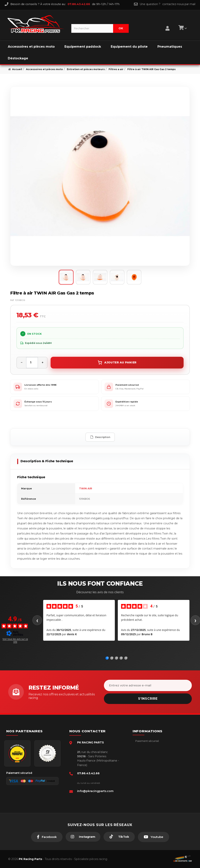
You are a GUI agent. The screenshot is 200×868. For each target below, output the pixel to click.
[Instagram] (83, 837)
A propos (141, 771)
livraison (140, 753)
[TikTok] (119, 837)
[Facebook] (47, 837)
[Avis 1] (108, 658)
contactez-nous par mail (179, 4)
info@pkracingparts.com (95, 791)
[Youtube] (154, 837)
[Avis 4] (122, 658)
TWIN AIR (86, 488)
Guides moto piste (147, 782)
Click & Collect (144, 776)
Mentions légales (146, 759)
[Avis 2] (112, 658)
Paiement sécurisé (147, 741)
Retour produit (144, 765)
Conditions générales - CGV (152, 747)
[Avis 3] (117, 658)
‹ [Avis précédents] (37, 620)
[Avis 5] (126, 658)
